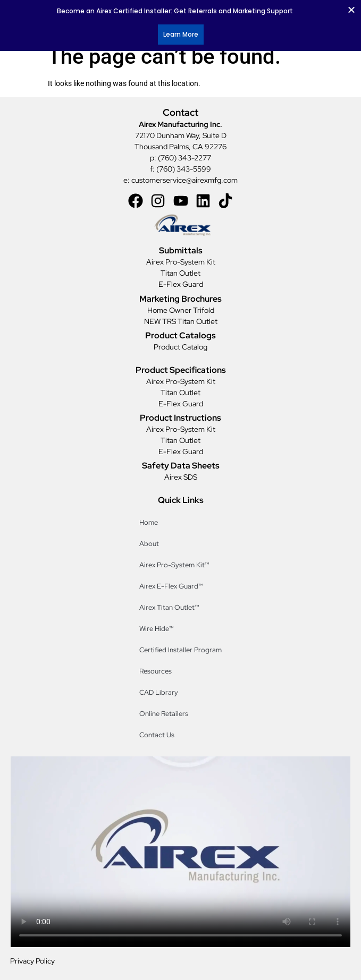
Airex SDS (181, 477)
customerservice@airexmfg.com (184, 180)
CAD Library (159, 692)
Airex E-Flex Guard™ (172, 586)
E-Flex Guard (181, 284)
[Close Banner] (351, 10)
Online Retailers (164, 714)
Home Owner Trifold (181, 310)
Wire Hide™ (157, 629)
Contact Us (157, 735)
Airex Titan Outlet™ (170, 607)
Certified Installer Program (180, 650)
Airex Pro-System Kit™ (175, 565)
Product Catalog (180, 347)
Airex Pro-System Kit (181, 262)
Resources (156, 671)
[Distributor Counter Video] (180, 852)
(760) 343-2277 (184, 158)
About (149, 544)
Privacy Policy (32, 961)
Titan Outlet (180, 273)
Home (149, 522)
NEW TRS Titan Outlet (181, 321)
